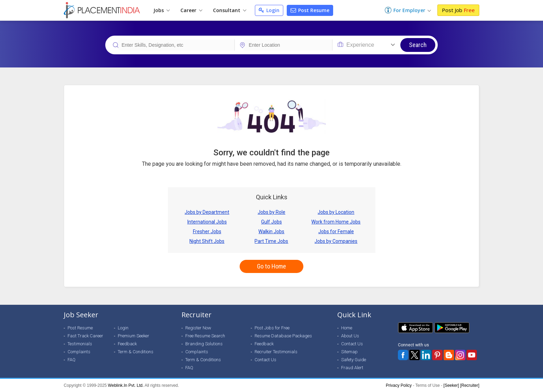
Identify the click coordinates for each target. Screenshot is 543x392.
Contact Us (265, 360)
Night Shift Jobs (207, 241)
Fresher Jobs (207, 231)
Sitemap (349, 352)
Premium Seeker (133, 336)
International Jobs (207, 222)
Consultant (230, 10)
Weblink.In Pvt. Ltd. (126, 385)
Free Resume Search (205, 336)
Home (347, 328)
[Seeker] (451, 385)
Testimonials (80, 344)
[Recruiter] (470, 385)
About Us (350, 336)
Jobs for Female (336, 231)
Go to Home (271, 266)
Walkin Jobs (271, 231)
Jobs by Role (271, 212)
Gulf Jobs (271, 222)
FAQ (72, 360)
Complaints (79, 352)
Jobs (162, 10)
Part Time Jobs (271, 241)
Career (191, 10)
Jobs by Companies (336, 241)
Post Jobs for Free (272, 328)
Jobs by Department (207, 212)
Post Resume (310, 10)
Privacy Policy (399, 385)
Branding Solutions (204, 344)
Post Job (458, 10)
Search (418, 45)
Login (269, 10)
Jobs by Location (336, 212)
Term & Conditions (136, 352)
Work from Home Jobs (336, 222)
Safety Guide (354, 360)
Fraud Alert (352, 368)
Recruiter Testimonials (276, 352)
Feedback (127, 344)
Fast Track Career (85, 336)
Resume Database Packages (283, 336)
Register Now (198, 328)
